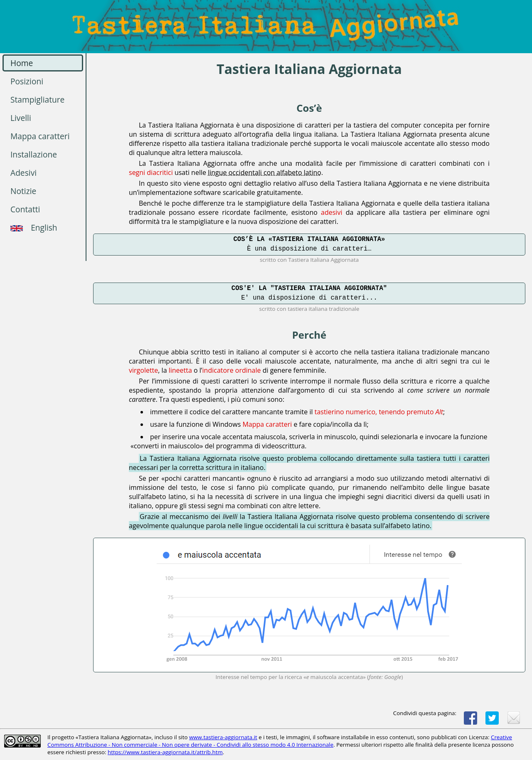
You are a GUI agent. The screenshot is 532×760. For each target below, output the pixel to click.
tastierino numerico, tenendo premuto (379, 412)
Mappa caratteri (267, 424)
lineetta (180, 370)
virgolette (143, 370)
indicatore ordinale (232, 370)
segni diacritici (151, 172)
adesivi (331, 212)
